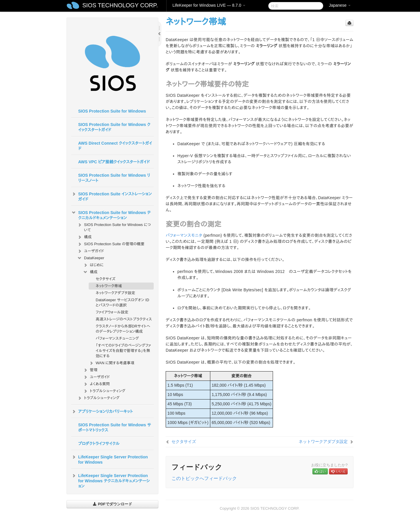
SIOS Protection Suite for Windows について (114, 227)
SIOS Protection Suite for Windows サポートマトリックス (115, 427)
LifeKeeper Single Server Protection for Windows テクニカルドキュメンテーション (111, 480)
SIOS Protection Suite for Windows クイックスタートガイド (114, 127)
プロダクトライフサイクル (99, 444)
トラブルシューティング (104, 391)
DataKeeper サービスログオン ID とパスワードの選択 (122, 303)
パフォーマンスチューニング (117, 338)
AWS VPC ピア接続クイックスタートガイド (114, 162)
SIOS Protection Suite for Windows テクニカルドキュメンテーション (111, 215)
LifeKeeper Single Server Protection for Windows (110, 459)
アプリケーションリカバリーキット (102, 411)
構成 (84, 237)
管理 (90, 370)
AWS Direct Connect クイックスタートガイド (115, 146)
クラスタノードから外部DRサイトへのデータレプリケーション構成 (123, 329)
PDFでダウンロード (112, 504)
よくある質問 (96, 384)
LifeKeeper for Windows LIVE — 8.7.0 (209, 5)
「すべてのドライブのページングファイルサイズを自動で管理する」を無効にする (123, 351)
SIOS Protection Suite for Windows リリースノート (114, 178)
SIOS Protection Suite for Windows (112, 111)
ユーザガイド (91, 251)
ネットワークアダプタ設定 (115, 293)
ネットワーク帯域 (109, 286)
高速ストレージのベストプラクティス (124, 319)
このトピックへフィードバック (204, 478)
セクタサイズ (106, 279)
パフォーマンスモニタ (184, 235)
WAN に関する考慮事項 (112, 363)
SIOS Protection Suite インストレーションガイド (111, 196)
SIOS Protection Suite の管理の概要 (111, 244)
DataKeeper (91, 258)
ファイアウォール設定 (112, 312)
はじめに (93, 265)
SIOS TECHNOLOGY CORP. (120, 5)
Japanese (340, 5)
